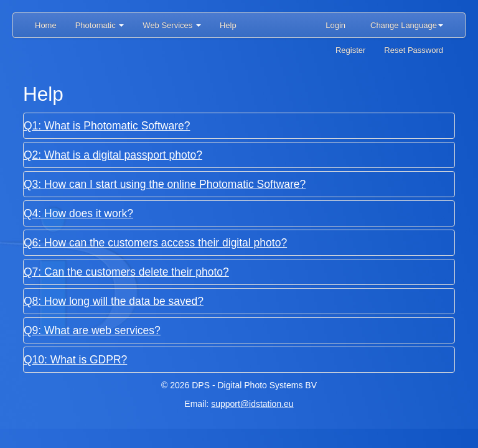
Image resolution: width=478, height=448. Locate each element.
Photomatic (100, 25)
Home (46, 25)
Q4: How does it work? (78, 213)
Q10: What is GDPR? (75, 360)
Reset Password (414, 50)
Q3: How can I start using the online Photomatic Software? (165, 184)
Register (350, 50)
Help (228, 25)
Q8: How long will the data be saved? (114, 301)
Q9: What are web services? (92, 330)
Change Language (407, 25)
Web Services (172, 25)
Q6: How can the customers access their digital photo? (155, 243)
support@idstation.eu (252, 404)
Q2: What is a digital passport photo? (113, 155)
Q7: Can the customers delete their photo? (126, 272)
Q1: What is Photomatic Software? (107, 126)
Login (335, 25)
